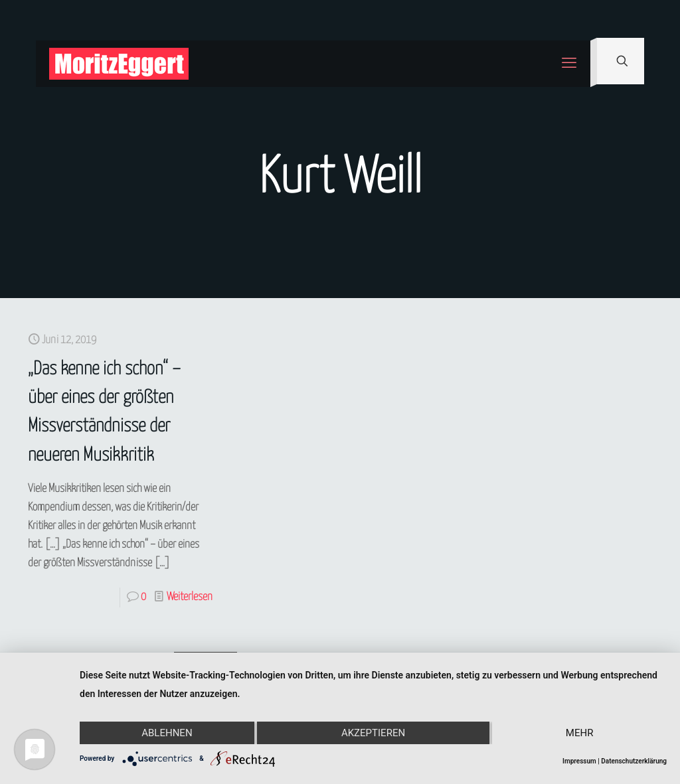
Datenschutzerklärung (634, 761)
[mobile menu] (569, 64)
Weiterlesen (190, 597)
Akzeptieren (373, 733)
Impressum (579, 761)
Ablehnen (167, 733)
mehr (580, 733)
